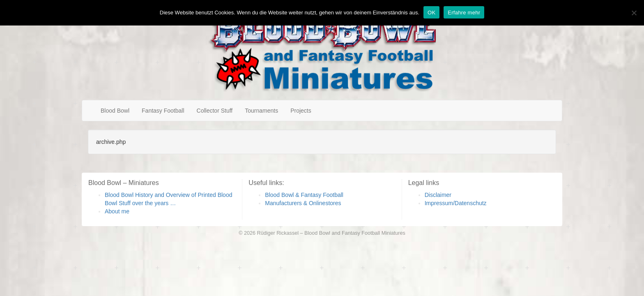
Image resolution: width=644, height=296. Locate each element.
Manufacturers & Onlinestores (303, 203)
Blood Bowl (115, 111)
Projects (301, 111)
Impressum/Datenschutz (456, 203)
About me (117, 211)
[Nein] (634, 13)
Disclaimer (438, 195)
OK (431, 13)
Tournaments (261, 111)
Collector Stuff (215, 111)
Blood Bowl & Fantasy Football (304, 195)
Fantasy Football (163, 111)
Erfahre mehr (464, 13)
